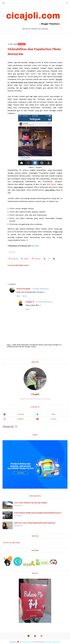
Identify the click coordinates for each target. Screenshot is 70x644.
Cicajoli (12, 252)
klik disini (51, 184)
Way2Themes (27, 642)
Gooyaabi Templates (53, 642)
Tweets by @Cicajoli (11, 542)
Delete (24, 296)
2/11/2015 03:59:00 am (40, 289)
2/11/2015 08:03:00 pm (44, 302)
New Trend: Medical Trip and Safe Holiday (31, 503)
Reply (18, 296)
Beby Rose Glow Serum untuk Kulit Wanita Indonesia (35, 523)
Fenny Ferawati (23, 289)
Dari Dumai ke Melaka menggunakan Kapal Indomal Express (38, 513)
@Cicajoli (35, 246)
